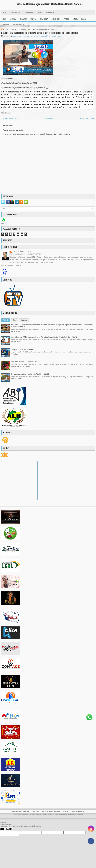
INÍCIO (4, 19)
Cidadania (23, 19)
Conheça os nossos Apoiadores (22, 349)
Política (33, 19)
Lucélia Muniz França (22, 252)
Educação (13, 19)
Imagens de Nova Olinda (21, 36)
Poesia (83, 19)
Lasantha (44, 815)
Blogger (81, 811)
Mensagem (6, 24)
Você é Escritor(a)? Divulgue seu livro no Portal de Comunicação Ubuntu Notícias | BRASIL (44, 337)
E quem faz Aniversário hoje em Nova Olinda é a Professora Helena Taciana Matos (40, 33)
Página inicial (48, 118)
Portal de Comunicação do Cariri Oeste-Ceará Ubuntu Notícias (49, 4)
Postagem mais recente (10, 118)
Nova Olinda (44, 19)
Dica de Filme (56, 19)
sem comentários (55, 36)
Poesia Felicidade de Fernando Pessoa (25, 362)
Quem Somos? (15, 13)
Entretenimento (19, 24)
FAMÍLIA (40, 13)
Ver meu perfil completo (12, 266)
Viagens (66, 19)
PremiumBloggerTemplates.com (58, 815)
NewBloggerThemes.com (76, 815)
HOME (5, 13)
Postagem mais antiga (86, 118)
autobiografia (29, 13)
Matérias (24, 320)
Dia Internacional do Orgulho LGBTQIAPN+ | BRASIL (30, 374)
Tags (15, 320)
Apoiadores (50, 13)
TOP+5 (6, 320)
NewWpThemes (24, 815)
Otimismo (42, 36)
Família (75, 19)
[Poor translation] (9, 829)
